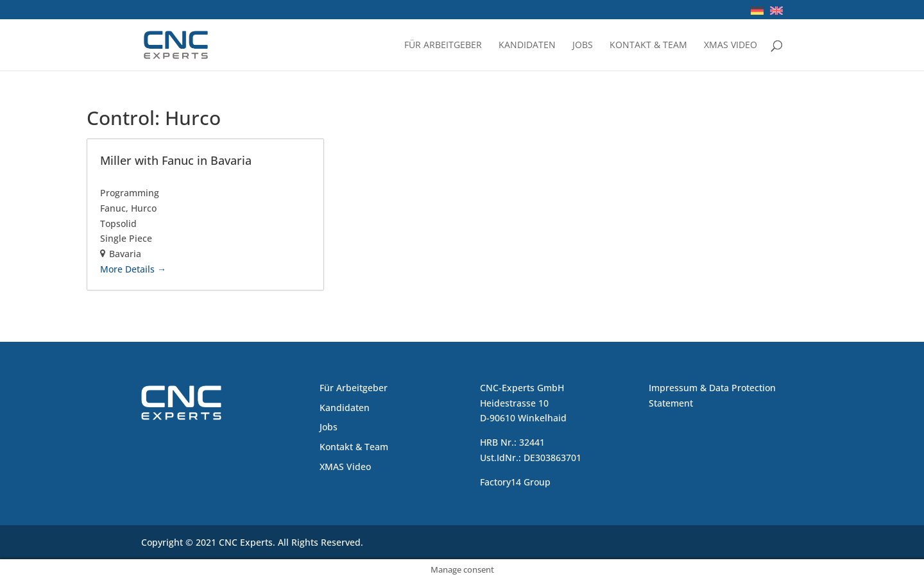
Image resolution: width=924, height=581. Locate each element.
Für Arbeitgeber (443, 46)
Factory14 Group (515, 482)
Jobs (583, 46)
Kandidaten (527, 46)
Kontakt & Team (648, 46)
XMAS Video (731, 46)
